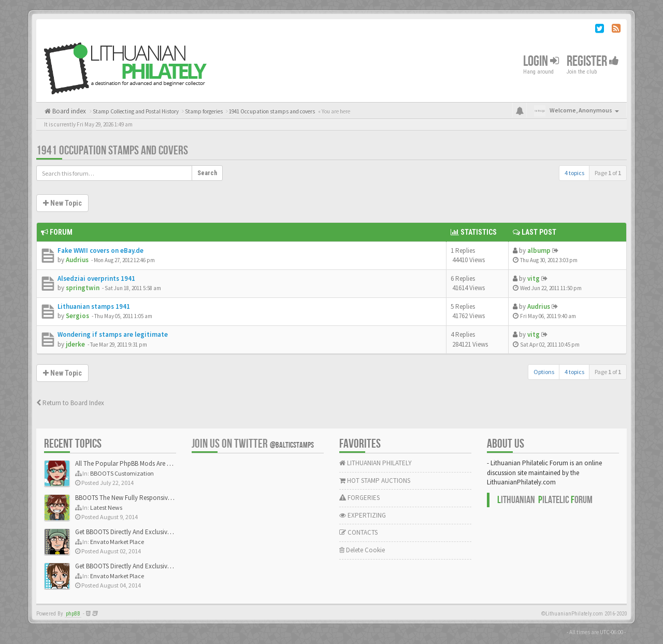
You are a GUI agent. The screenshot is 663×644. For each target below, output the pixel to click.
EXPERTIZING (363, 515)
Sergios (77, 316)
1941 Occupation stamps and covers (112, 151)
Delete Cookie (362, 550)
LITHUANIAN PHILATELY (376, 463)
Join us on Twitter (253, 444)
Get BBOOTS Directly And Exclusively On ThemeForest (149, 532)
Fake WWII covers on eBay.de (100, 251)
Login (541, 61)
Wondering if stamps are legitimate (113, 334)
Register (593, 61)
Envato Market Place (117, 542)
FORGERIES (359, 498)
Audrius (77, 260)
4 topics (574, 173)
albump (539, 251)
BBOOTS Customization (122, 473)
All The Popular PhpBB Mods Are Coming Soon (141, 463)
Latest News (106, 507)
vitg (534, 278)
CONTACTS (358, 532)
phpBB (73, 614)
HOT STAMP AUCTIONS (375, 481)
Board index (68, 111)
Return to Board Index (70, 403)
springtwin (83, 288)
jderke (75, 344)
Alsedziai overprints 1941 (96, 278)
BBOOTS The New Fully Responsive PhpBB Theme (143, 498)
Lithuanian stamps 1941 (94, 306)
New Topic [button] (62, 203)
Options (544, 372)
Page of (608, 173)
